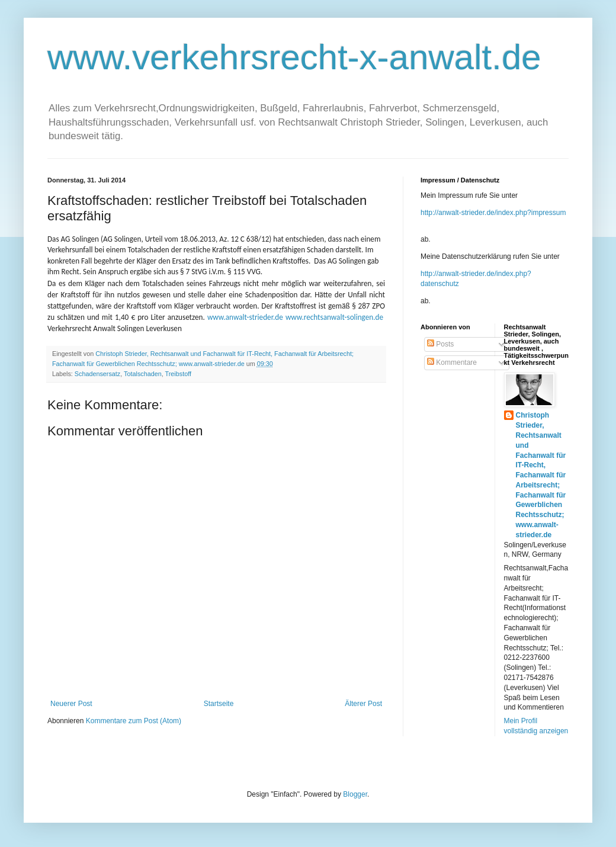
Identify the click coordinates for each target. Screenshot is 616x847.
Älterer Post (363, 704)
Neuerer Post (71, 704)
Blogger (355, 794)
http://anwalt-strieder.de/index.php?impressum (493, 213)
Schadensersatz (97, 374)
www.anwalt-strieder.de (245, 317)
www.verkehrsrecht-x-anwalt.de (294, 57)
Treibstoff (178, 374)
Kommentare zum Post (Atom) (134, 721)
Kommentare (452, 362)
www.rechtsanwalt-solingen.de (334, 317)
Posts (440, 344)
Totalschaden (143, 374)
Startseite (219, 704)
